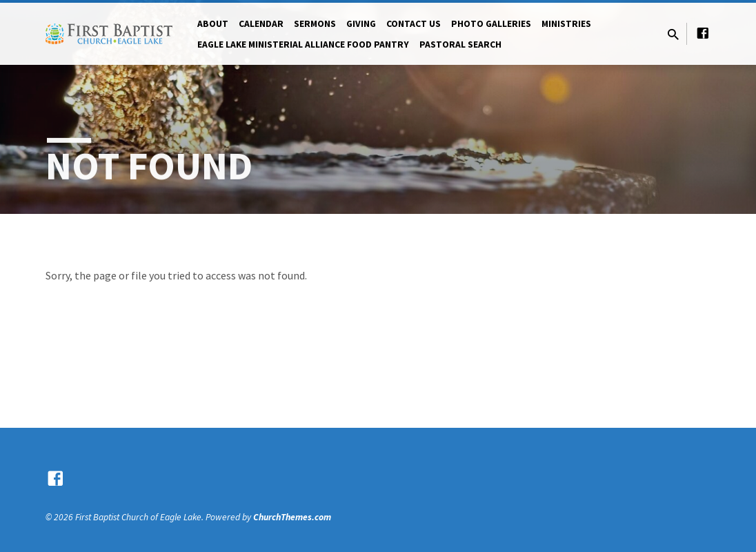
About (213, 24)
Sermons (315, 24)
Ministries (566, 24)
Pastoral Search (460, 45)
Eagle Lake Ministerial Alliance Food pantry (303, 45)
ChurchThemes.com (292, 517)
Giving (361, 24)
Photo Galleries (491, 24)
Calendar (261, 24)
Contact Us (414, 24)
